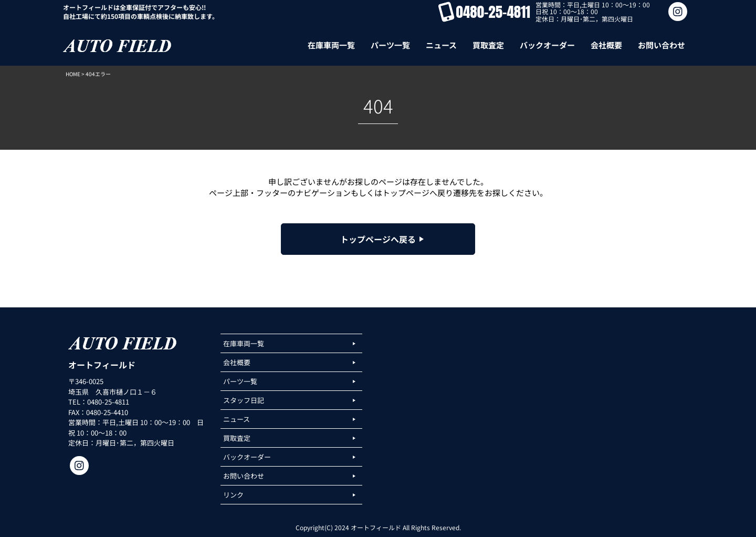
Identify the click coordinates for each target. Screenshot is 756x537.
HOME (73, 74)
